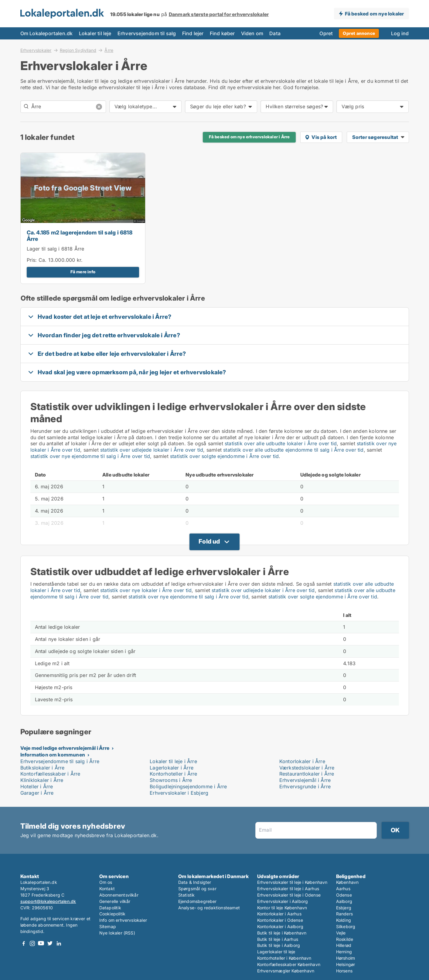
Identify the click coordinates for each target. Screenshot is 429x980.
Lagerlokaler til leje (276, 952)
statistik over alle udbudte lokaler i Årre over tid (281, 443)
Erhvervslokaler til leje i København (292, 882)
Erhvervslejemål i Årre (305, 780)
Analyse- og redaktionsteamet (209, 908)
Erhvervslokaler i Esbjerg (179, 793)
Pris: (33, 260)
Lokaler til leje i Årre (173, 761)
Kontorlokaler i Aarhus (279, 914)
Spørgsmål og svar (197, 889)
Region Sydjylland (78, 50)
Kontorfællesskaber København (289, 964)
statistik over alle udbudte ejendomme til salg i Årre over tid (293, 450)
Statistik (187, 895)
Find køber (222, 33)
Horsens (344, 971)
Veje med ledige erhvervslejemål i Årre (65, 748)
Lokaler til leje (95, 33)
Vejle (341, 933)
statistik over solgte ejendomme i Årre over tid (224, 456)
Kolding (344, 920)
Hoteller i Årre (37, 786)
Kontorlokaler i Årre (302, 761)
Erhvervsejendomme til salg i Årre (60, 761)
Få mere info (83, 272)
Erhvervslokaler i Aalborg (283, 901)
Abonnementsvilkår (119, 895)
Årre (109, 50)
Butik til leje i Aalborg (279, 945)
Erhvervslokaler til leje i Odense (289, 895)
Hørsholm (346, 958)
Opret (326, 33)
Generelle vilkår (115, 901)
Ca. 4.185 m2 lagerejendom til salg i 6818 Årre (80, 236)
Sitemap (108, 926)
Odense (344, 895)
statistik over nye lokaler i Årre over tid (146, 590)
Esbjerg (344, 908)
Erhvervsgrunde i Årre (305, 786)
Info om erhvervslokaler (123, 920)
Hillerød (344, 945)
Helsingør (346, 964)
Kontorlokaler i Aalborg (280, 926)
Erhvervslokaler (36, 50)
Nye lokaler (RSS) (117, 933)
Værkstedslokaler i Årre (307, 768)
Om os (106, 882)
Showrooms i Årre (171, 780)
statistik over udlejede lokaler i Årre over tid (152, 450)
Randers (344, 914)
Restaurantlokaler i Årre (307, 774)
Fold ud (209, 541)
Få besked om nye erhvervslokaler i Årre (249, 137)
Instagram (32, 943)
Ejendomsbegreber (197, 901)
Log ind (400, 33)
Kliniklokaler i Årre (42, 780)
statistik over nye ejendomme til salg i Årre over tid (90, 456)
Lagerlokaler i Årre (172, 768)
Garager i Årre (37, 793)
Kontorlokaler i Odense (280, 920)
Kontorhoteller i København (284, 958)
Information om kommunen (53, 755)
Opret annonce (359, 33)
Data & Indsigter (195, 882)
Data (275, 33)
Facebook (24, 943)
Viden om (252, 33)
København (347, 882)
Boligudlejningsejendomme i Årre (188, 786)
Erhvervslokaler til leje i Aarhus (288, 889)
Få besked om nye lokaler (375, 14)
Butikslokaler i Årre (43, 768)
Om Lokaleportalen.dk (47, 33)
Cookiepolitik (112, 914)
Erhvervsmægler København (286, 971)
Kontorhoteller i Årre (173, 774)
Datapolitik (110, 908)
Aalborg (344, 901)
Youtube (41, 943)
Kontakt (107, 889)
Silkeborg (346, 926)
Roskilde (345, 939)
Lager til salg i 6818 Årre (56, 249)
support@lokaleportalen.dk (48, 901)
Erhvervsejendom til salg (147, 33)
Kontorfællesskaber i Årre (50, 774)
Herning (344, 952)
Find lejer (193, 33)
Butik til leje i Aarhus (278, 939)
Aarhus (343, 889)
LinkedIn (59, 943)
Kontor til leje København (282, 908)
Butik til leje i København (282, 933)
